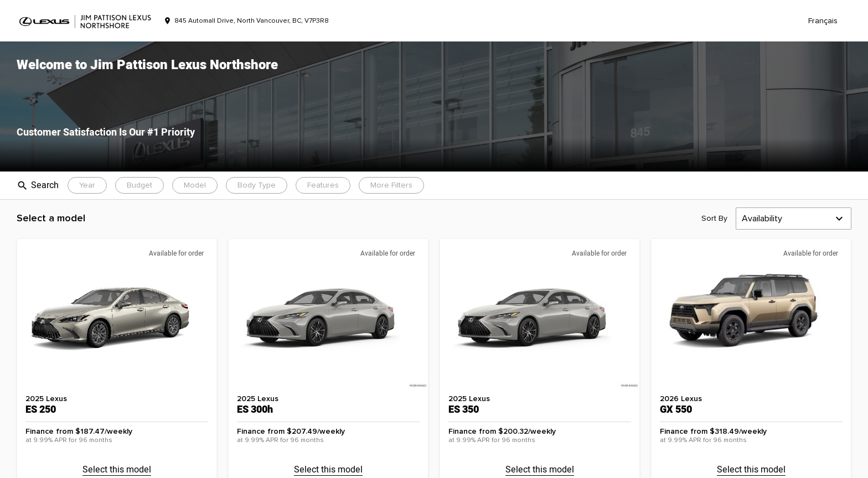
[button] (434, 106)
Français (823, 21)
